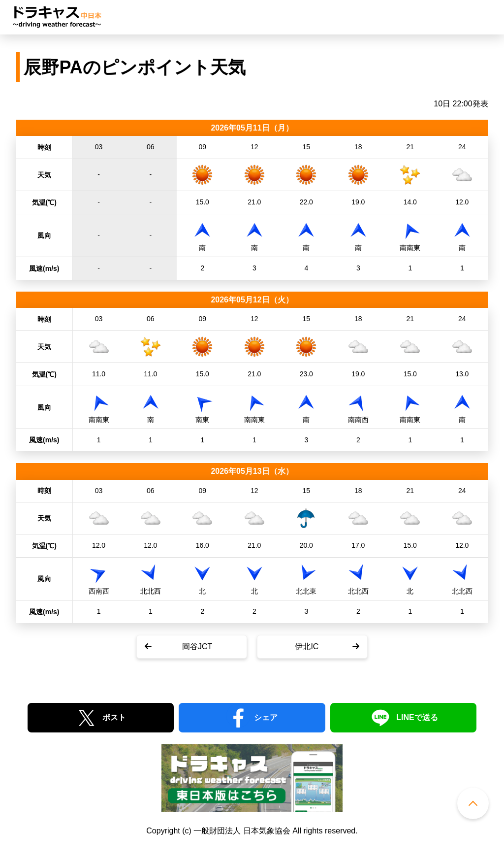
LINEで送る (417, 717)
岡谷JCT (197, 646)
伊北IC (307, 646)
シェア (266, 717)
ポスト (114, 717)
